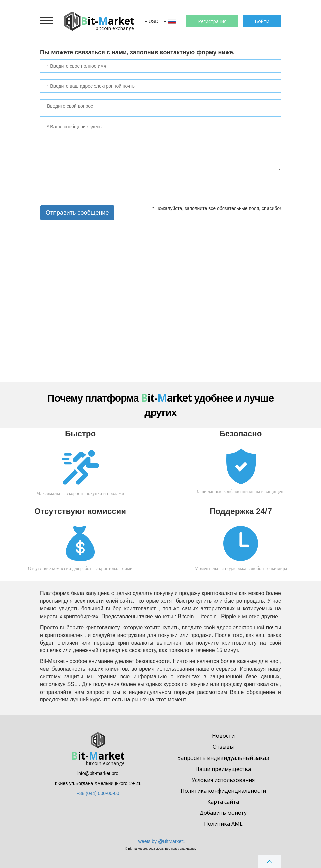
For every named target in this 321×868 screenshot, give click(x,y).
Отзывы (223, 747)
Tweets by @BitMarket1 (160, 841)
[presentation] (86, 187)
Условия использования (223, 780)
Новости (223, 736)
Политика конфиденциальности (223, 791)
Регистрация (212, 21)
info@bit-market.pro (98, 773)
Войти (262, 21)
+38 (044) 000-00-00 (98, 793)
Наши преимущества (223, 769)
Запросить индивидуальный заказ (223, 758)
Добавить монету (223, 813)
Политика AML (223, 824)
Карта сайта (223, 802)
